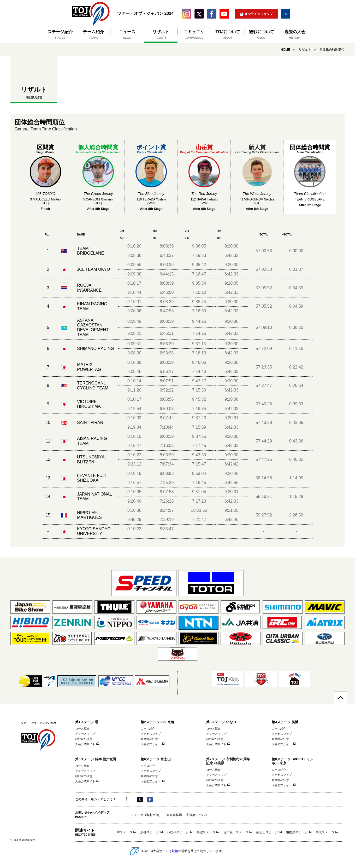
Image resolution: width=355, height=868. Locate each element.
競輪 (175, 851)
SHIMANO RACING (95, 349)
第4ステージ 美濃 (285, 722)
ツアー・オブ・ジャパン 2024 (91, 14)
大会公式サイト (85, 744)
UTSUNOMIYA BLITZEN (91, 459)
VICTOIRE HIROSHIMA (89, 404)
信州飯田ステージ (236, 832)
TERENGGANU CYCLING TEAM (93, 385)
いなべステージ (178, 832)
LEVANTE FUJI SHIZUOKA (91, 478)
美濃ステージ (206, 832)
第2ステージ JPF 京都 (158, 722)
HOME (285, 50)
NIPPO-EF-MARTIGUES (89, 515)
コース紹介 (82, 728)
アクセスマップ (85, 734)
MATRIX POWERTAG (89, 367)
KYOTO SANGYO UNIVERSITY (94, 531)
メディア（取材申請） (146, 815)
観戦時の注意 (84, 739)
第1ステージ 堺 (87, 722)
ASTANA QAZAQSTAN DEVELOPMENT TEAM (93, 327)
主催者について (197, 815)
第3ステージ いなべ (221, 722)
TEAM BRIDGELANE (90, 251)
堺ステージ (125, 832)
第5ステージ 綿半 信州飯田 (96, 759)
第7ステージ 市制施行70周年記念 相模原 (228, 761)
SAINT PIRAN (90, 422)
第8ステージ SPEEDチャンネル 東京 (292, 761)
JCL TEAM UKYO (93, 269)
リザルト (305, 50)
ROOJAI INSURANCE (89, 288)
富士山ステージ (267, 832)
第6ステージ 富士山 (156, 759)
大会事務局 (174, 815)
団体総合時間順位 (332, 50)
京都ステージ (150, 832)
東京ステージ (325, 832)
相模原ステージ (297, 832)
